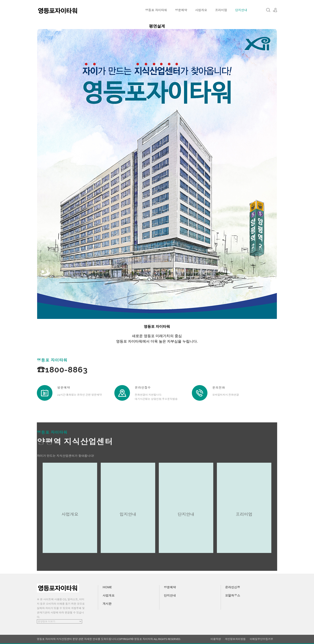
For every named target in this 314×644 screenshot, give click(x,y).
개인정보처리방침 (235, 639)
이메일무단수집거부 (261, 639)
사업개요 (201, 10)
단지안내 (241, 10)
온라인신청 (233, 587)
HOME (107, 587)
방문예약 (181, 10)
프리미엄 (221, 10)
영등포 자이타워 (156, 10)
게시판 (107, 604)
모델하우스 (233, 595)
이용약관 (216, 639)
